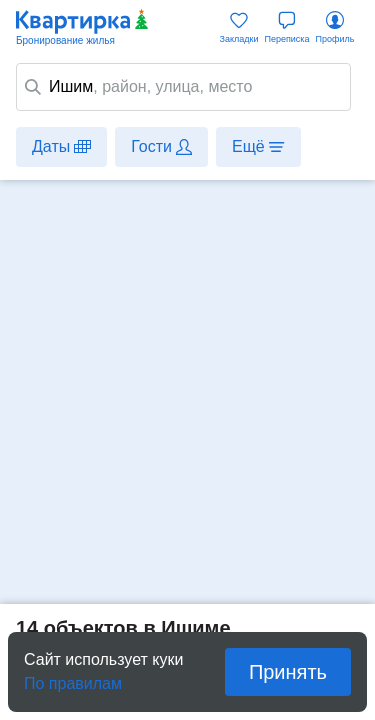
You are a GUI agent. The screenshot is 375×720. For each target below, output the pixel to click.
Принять (288, 672)
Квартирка (83, 28)
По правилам (73, 677)
